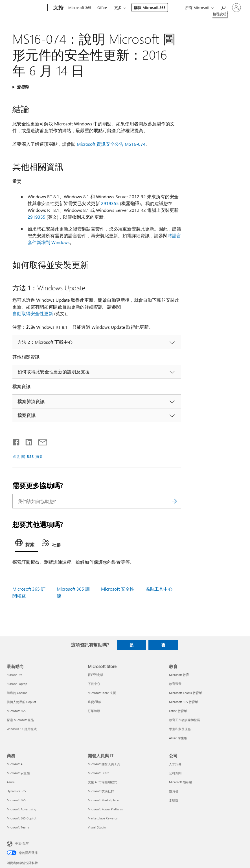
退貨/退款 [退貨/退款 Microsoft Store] (95, 702)
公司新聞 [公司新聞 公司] (175, 773)
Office (102, 7)
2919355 (110, 203)
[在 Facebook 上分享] (16, 441)
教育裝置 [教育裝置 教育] (175, 684)
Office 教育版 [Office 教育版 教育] (178, 711)
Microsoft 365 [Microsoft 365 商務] (16, 800)
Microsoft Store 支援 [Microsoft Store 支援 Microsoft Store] (102, 693)
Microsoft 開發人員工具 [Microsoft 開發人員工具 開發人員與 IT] (104, 764)
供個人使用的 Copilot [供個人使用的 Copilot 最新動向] (21, 702)
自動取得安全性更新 (33, 313)
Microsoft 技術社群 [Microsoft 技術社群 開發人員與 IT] (101, 791)
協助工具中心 (159, 589)
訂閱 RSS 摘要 (30, 456)
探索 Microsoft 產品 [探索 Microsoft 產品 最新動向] (20, 720)
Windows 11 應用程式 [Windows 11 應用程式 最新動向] (22, 729)
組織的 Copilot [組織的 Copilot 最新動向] (17, 693)
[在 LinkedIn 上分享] (27, 441)
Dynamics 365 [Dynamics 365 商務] (16, 791)
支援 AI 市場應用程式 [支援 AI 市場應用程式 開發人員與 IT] (102, 782)
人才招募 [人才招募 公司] (175, 764)
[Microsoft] (26, 8)
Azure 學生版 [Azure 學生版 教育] (178, 738)
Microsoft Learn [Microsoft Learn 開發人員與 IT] (98, 773)
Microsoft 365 (80, 7)
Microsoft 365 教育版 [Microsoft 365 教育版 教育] (184, 702)
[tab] (26, 544)
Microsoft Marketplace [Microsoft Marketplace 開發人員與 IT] (103, 800)
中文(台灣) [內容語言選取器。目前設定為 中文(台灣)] (22, 843)
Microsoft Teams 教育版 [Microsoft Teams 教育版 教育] (186, 693)
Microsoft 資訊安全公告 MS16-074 (111, 144)
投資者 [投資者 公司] (174, 791)
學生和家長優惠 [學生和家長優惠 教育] (180, 729)
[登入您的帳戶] (236, 8)
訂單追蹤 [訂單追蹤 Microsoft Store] (94, 711)
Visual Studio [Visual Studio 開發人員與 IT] (97, 827)
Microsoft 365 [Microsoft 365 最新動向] (16, 711)
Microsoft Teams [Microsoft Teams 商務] (18, 827)
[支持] (58, 8)
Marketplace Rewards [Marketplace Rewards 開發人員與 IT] (103, 818)
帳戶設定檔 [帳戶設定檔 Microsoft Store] (96, 675)
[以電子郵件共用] (40, 441)
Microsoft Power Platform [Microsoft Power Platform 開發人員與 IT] (105, 809)
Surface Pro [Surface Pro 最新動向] (15, 675)
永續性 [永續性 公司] (174, 800)
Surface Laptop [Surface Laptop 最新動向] (17, 684)
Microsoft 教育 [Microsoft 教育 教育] (179, 675)
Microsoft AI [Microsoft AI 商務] (15, 764)
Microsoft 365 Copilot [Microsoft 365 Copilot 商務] (22, 818)
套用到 (23, 87)
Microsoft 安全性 (118, 589)
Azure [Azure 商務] (11, 782)
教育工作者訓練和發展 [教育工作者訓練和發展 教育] (185, 720)
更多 (118, 7)
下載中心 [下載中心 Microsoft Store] (94, 684)
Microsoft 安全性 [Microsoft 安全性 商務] (18, 773)
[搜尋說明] (223, 7)
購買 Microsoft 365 (150, 7)
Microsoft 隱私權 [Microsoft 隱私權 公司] (181, 782)
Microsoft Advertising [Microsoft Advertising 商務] (21, 809)
